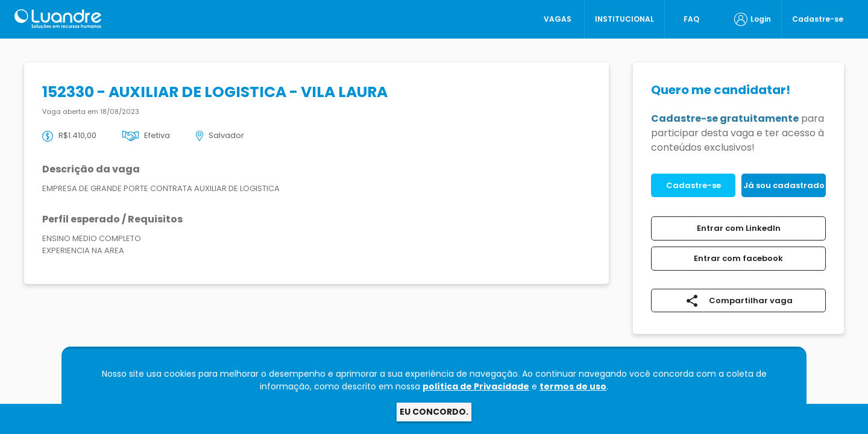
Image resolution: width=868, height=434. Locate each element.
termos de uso (573, 386)
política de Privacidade (476, 386)
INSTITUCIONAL (624, 19)
